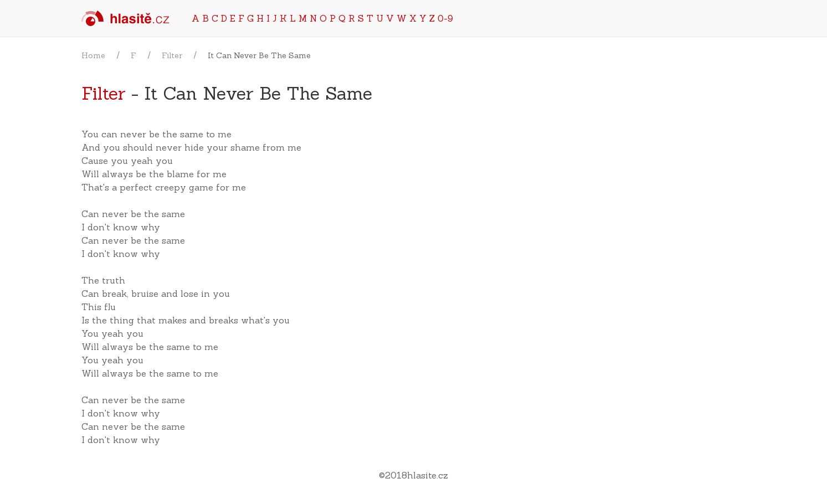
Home (93, 55)
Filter (172, 55)
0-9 (445, 18)
